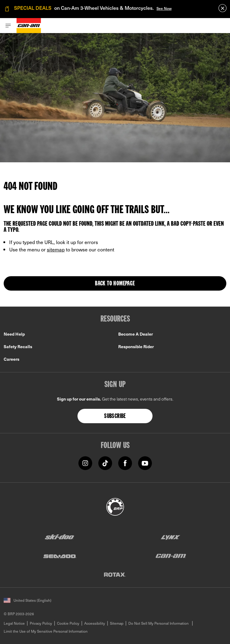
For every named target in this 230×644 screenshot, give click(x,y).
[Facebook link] (125, 463)
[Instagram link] (85, 463)
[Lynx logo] (171, 537)
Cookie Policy (68, 623)
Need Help (14, 334)
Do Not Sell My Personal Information (158, 623)
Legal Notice (14, 623)
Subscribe (115, 416)
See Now (164, 8)
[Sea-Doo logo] (59, 556)
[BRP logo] (115, 506)
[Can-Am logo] (29, 26)
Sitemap (117, 623)
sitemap (56, 249)
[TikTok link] (105, 463)
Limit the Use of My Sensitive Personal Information (46, 631)
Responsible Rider (136, 346)
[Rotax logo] (115, 574)
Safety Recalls (18, 346)
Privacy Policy (41, 623)
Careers (11, 359)
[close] (222, 8)
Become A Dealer (136, 334)
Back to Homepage (115, 284)
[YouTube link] (145, 463)
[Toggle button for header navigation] (8, 26)
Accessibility (95, 623)
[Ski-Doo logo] (59, 537)
